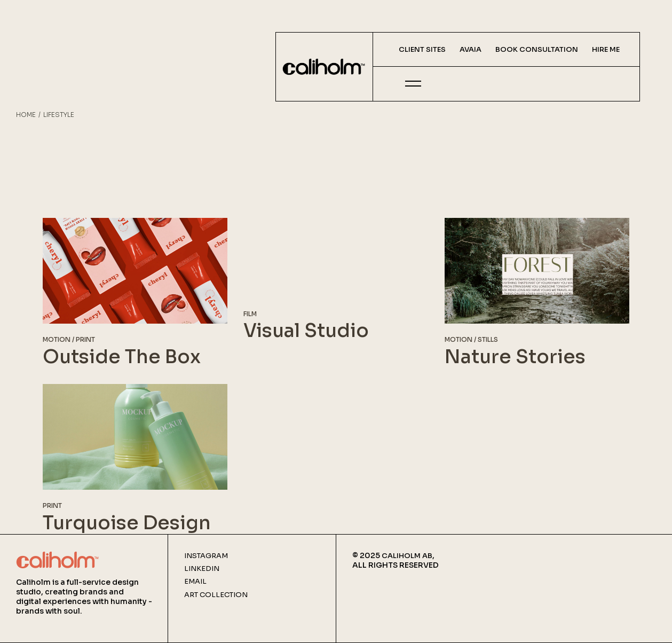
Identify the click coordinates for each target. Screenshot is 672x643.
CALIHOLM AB (407, 556)
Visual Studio (306, 331)
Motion (57, 339)
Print (85, 339)
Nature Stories (515, 357)
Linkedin (202, 569)
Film (250, 314)
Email (195, 582)
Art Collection (216, 595)
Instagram (206, 556)
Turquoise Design (127, 523)
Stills (488, 339)
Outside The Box (122, 357)
